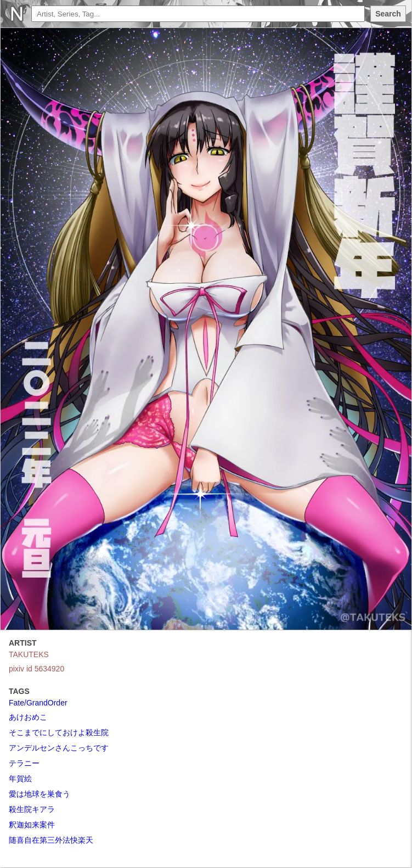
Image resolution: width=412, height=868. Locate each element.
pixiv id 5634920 (36, 669)
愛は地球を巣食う (39, 794)
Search (388, 14)
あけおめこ (28, 717)
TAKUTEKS (29, 654)
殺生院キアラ (32, 809)
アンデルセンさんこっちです (59, 748)
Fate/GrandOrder (38, 703)
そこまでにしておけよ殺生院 (59, 732)
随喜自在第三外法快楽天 (51, 840)
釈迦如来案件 (32, 825)
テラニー (24, 763)
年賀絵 (20, 779)
